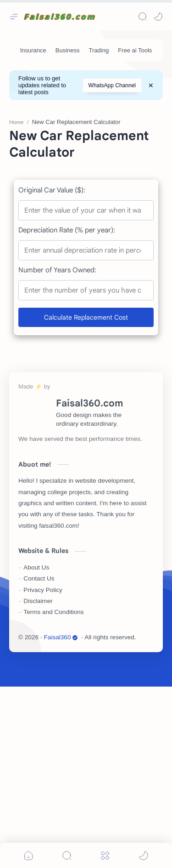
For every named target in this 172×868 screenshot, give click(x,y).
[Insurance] (33, 50)
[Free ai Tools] (135, 50)
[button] (158, 17)
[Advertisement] (86, 195)
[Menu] (105, 855)
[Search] (143, 17)
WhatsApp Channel (112, 85)
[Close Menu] (151, 85)
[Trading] (99, 50)
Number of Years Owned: (57, 451)
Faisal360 (61, 819)
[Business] (68, 50)
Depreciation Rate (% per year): (67, 411)
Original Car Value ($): (52, 372)
